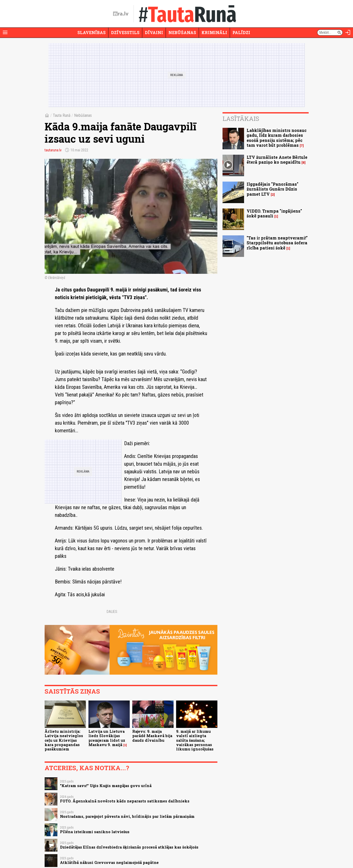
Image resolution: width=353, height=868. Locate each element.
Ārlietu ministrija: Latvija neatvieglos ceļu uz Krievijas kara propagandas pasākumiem (64, 740)
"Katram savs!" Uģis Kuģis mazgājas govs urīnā (106, 786)
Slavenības (92, 32)
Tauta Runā (62, 115)
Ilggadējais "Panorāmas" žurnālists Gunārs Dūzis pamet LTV (273, 189)
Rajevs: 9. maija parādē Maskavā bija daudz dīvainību (152, 736)
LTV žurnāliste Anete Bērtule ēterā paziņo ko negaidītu (277, 160)
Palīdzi (241, 32)
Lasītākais (241, 119)
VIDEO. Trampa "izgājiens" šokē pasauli (274, 213)
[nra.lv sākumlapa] (121, 14)
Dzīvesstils (125, 32)
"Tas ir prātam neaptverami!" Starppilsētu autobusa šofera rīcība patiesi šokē (277, 243)
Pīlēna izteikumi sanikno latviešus (95, 832)
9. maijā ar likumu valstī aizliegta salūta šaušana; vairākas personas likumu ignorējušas (195, 740)
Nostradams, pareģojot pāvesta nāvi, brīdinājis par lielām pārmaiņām (127, 816)
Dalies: (112, 612)
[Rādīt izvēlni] (5, 33)
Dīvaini (154, 32)
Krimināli (214, 32)
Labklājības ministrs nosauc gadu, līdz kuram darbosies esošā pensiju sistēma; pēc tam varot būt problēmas (277, 138)
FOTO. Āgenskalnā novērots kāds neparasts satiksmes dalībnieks (125, 801)
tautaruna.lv (53, 150)
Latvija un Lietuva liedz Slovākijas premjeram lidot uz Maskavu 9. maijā (107, 738)
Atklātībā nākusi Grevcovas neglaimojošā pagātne (109, 862)
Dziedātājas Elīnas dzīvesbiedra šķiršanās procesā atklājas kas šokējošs (129, 847)
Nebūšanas (182, 32)
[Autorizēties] (348, 33)
